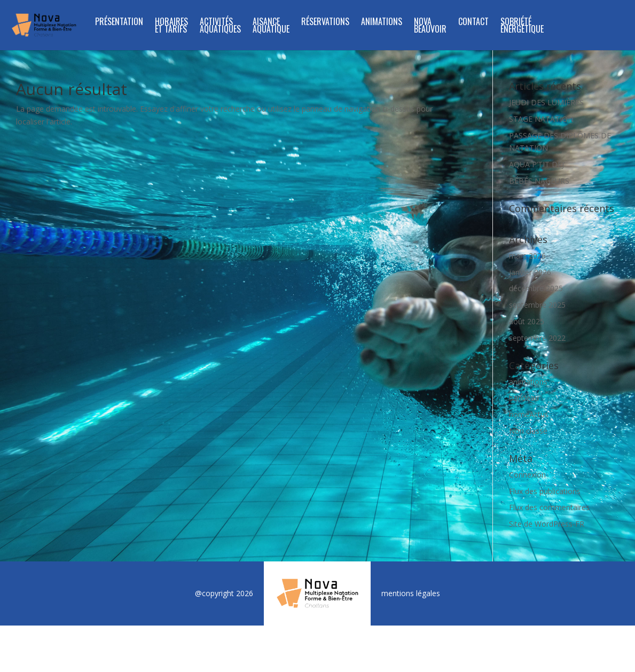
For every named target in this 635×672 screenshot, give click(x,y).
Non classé (528, 431)
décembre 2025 (536, 288)
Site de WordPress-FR (547, 524)
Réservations (325, 23)
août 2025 (527, 321)
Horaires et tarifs (171, 26)
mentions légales (411, 593)
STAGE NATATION (541, 119)
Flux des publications (545, 491)
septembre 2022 (537, 338)
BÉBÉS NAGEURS (539, 181)
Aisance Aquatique (271, 26)
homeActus (529, 414)
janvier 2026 (530, 272)
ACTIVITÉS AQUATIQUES (220, 26)
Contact (473, 23)
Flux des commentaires (549, 507)
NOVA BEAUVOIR (430, 26)
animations (528, 382)
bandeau (524, 398)
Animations (382, 23)
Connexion (527, 475)
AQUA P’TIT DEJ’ (537, 164)
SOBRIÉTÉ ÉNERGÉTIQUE (522, 26)
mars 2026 (527, 256)
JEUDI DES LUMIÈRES (546, 102)
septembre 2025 (537, 305)
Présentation (119, 23)
